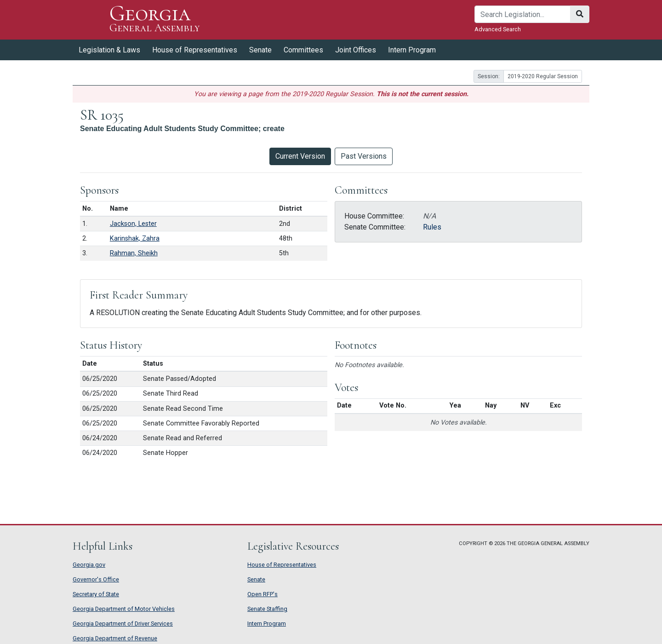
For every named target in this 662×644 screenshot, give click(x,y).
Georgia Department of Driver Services (123, 624)
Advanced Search (498, 29)
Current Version (300, 156)
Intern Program (412, 50)
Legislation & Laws (109, 50)
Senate (260, 50)
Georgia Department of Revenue (115, 638)
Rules (432, 227)
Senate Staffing (267, 609)
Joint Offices (356, 50)
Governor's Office (96, 579)
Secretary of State (96, 594)
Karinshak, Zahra (135, 239)
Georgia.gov (89, 565)
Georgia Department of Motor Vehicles (124, 609)
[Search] (522, 14)
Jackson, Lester (133, 224)
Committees (303, 50)
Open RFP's (263, 594)
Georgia (155, 20)
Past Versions (364, 156)
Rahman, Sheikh (134, 253)
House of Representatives (195, 50)
